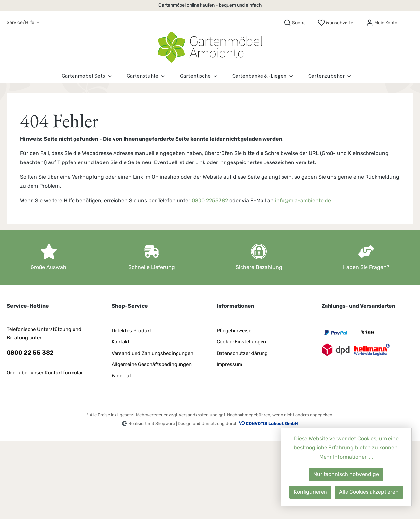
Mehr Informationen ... (346, 457)
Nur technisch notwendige (346, 474)
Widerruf (121, 376)
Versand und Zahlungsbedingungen (152, 353)
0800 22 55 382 (30, 353)
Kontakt (121, 342)
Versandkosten (194, 415)
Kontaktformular (64, 373)
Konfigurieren (310, 492)
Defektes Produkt (132, 331)
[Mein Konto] (382, 23)
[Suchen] (295, 23)
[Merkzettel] (336, 23)
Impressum (229, 364)
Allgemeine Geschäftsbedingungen (152, 364)
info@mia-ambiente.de (303, 200)
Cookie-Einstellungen (241, 342)
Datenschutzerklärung (242, 353)
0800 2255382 (210, 200)
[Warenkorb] (409, 21)
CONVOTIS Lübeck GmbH (272, 424)
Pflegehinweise (234, 331)
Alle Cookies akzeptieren (369, 492)
